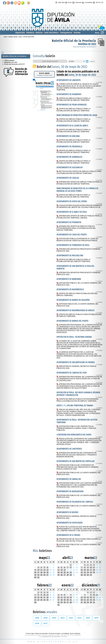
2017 (45, 623)
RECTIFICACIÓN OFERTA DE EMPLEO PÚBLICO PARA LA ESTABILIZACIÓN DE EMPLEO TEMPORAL (79, 172)
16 (35, 572)
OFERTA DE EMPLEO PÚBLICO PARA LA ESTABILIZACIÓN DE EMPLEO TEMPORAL (73, 99)
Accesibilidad (87, 3)
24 (38, 575)
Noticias (39, 33)
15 (85, 570)
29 (71, 575)
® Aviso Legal (30, 633)
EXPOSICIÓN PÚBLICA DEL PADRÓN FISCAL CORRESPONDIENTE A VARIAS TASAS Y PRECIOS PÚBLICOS (76, 428)
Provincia (30, 33)
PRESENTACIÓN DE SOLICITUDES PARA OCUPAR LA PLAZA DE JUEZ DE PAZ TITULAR (79, 540)
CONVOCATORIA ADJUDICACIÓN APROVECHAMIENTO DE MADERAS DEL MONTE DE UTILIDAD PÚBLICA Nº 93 (79, 206)
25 (41, 575)
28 (68, 575)
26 (44, 575)
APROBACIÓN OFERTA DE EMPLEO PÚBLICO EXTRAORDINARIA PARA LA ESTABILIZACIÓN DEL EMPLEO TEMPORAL (76, 228)
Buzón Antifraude (75, 633)
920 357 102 (98, 3)
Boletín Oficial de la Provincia (74, 41)
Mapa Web (60, 3)
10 (38, 570)
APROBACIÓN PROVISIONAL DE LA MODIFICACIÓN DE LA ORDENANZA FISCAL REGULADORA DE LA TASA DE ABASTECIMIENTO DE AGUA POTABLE (79, 386)
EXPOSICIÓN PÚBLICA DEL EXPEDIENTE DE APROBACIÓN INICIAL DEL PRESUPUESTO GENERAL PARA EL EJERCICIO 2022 (78, 467)
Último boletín (9, 60)
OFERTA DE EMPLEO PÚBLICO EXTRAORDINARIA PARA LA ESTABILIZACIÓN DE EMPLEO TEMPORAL (77, 400)
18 (41, 572)
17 (38, 572)
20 (48, 572)
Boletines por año (11, 62)
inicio (6, 37)
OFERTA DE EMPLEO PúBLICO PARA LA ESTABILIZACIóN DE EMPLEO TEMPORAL (73, 196)
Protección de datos (55, 633)
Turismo (77, 33)
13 (48, 570)
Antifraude (77, 3)
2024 (54, 618)
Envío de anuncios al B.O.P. (15, 64)
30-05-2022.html (29, 37)
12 (44, 570)
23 (35, 575)
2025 (45, 618)
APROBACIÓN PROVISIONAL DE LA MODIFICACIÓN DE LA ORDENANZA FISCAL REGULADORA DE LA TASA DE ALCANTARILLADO (79, 379)
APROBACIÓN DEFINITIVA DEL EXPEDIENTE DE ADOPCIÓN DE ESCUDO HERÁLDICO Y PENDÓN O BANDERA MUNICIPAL (77, 455)
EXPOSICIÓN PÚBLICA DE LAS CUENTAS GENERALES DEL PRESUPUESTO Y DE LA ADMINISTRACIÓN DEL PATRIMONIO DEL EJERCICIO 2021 (79, 485)
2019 (96, 618)
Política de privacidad (41, 633)
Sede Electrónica (51, 33)
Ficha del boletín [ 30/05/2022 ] (84, 47)
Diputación (20, 33)
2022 (20, 37)
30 (35, 577)
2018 (37, 623)
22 (71, 572)
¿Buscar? (93, 61)
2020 (88, 618)
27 (48, 575)
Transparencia (66, 33)
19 (44, 572)
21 (68, 572)
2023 (62, 618)
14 (82, 570)
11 (41, 570)
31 (38, 577)
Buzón (68, 3)
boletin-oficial (13, 37)
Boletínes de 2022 (87, 44)
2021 (79, 618)
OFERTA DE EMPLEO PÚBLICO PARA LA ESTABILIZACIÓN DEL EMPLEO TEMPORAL (73, 261)
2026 (37, 618)
